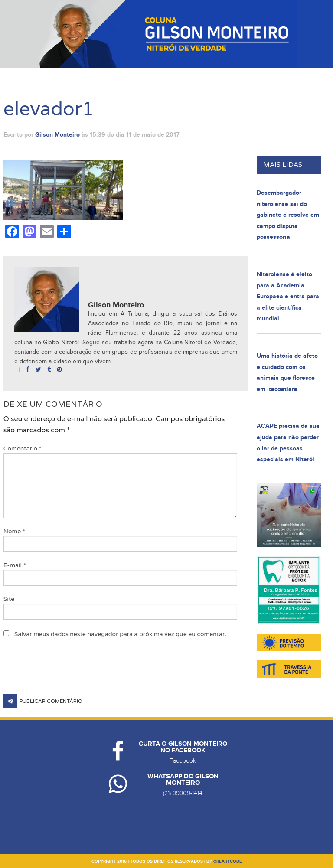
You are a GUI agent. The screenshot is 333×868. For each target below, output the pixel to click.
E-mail (15, 565)
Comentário (23, 448)
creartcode (228, 861)
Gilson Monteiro (57, 135)
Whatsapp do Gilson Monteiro (183, 780)
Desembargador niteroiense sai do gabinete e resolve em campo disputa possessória (288, 215)
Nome (14, 531)
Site (9, 599)
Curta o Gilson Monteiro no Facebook (183, 747)
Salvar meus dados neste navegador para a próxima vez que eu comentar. (120, 634)
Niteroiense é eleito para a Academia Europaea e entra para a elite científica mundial (288, 296)
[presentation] (69, 673)
